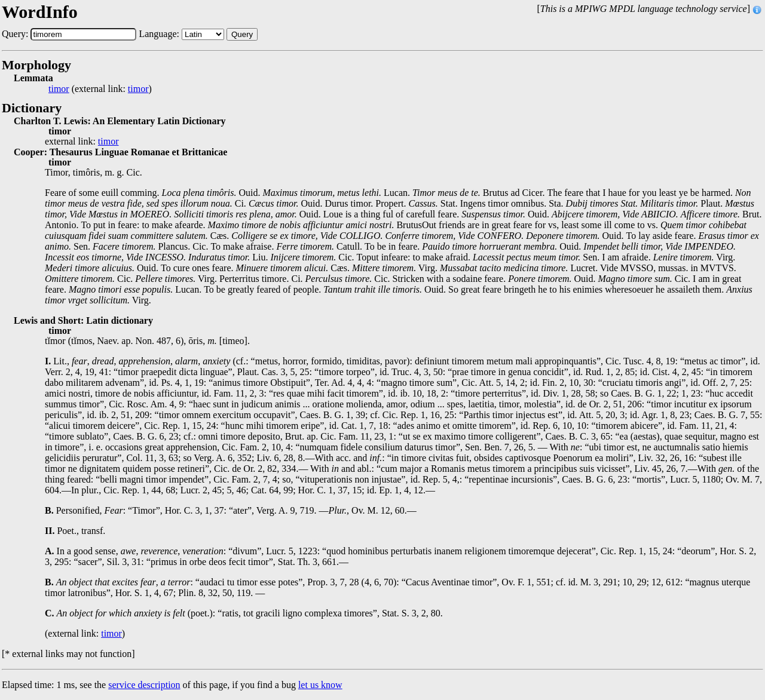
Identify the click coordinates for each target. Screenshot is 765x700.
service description (144, 685)
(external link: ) (100, 89)
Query (242, 34)
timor (59, 89)
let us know (320, 685)
